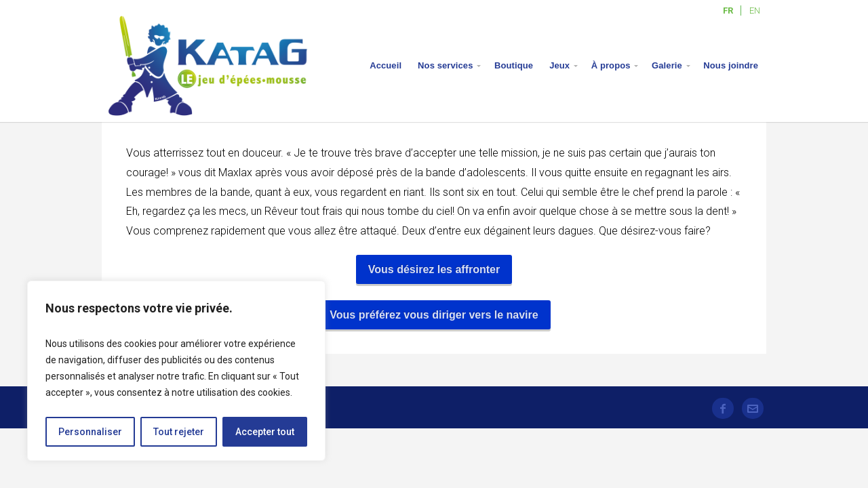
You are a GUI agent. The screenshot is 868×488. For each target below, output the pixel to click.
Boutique (514, 65)
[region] (176, 371)
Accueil (386, 65)
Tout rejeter (179, 432)
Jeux (559, 65)
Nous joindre (731, 65)
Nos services (445, 65)
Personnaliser (90, 432)
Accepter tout (265, 432)
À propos (611, 65)
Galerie (667, 65)
